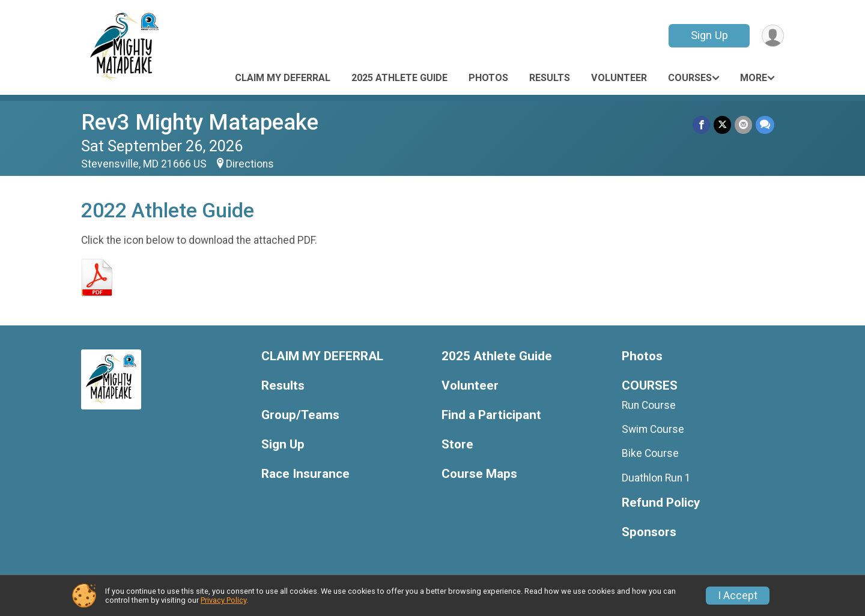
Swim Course (653, 429)
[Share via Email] (743, 125)
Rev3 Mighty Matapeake (200, 122)
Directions (250, 164)
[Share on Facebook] (701, 125)
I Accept (738, 596)
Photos (488, 78)
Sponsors (649, 532)
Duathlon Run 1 (656, 478)
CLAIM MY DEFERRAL (283, 78)
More (754, 78)
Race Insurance (305, 474)
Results (550, 78)
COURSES (690, 78)
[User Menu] (773, 36)
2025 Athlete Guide (399, 78)
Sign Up (709, 35)
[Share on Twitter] (722, 125)
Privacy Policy (223, 600)
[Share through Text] (765, 125)
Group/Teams (300, 415)
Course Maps (479, 474)
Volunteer (619, 78)
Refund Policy (661, 503)
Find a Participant (491, 415)
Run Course (649, 405)
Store (457, 445)
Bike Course (650, 453)
